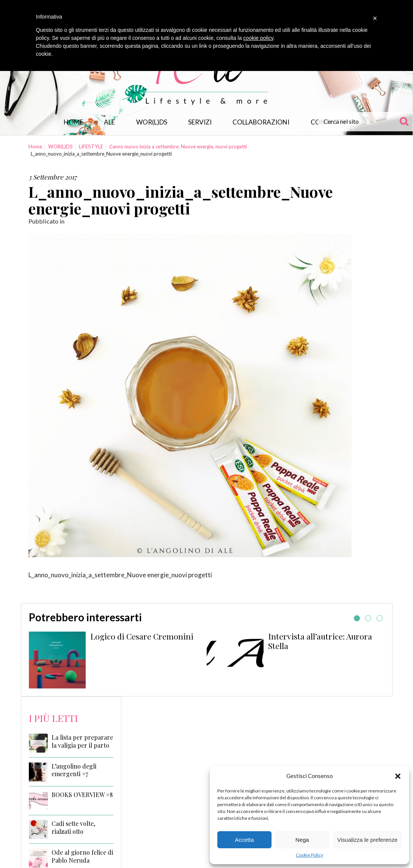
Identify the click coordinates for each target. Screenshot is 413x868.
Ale (109, 122)
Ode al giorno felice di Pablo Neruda (82, 856)
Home (73, 122)
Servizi (200, 122)
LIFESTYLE (91, 147)
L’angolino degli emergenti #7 (74, 770)
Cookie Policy (309, 855)
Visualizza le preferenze (367, 840)
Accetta (244, 840)
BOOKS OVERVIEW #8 (82, 795)
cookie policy (258, 38)
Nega (302, 840)
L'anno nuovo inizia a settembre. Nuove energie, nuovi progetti (178, 147)
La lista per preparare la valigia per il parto (82, 741)
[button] (398, 776)
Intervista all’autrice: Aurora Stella (320, 641)
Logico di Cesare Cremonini (142, 636)
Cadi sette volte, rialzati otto (73, 828)
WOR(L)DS (152, 122)
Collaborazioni (261, 122)
